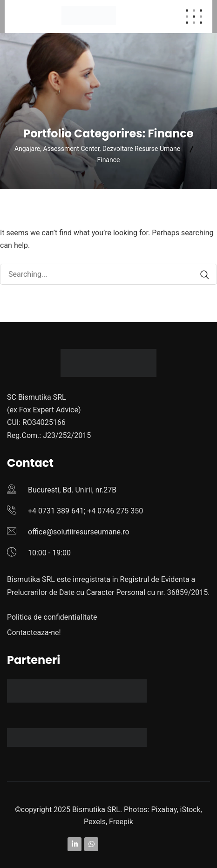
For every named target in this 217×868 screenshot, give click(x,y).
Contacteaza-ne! (34, 632)
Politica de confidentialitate (52, 617)
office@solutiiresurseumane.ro (79, 532)
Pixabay (164, 810)
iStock (190, 810)
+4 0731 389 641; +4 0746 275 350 (85, 511)
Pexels (95, 822)
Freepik (121, 822)
